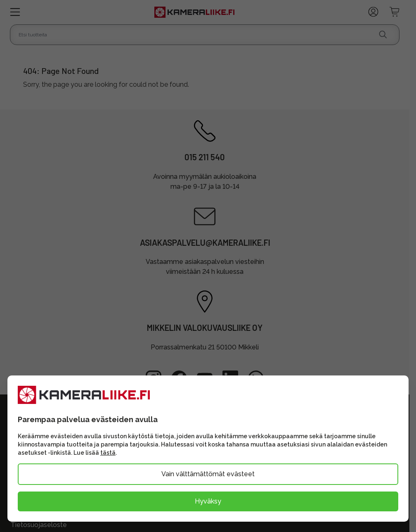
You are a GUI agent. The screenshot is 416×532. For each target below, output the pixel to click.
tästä (108, 453)
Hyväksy (208, 501)
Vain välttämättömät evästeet (208, 474)
